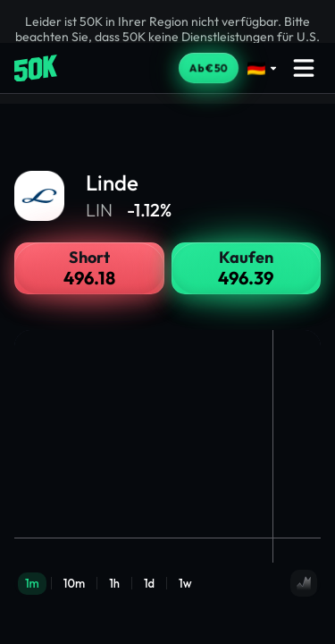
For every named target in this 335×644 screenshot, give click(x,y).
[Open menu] (304, 68)
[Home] (36, 68)
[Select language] (263, 68)
